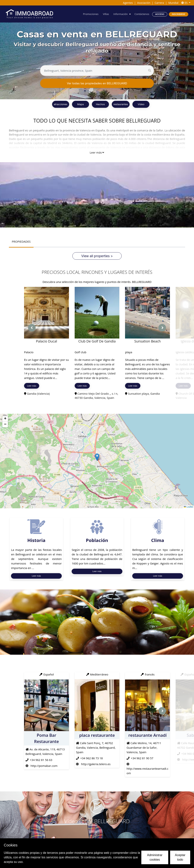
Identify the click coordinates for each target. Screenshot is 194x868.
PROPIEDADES (21, 241)
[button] (97, 457)
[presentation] (32, 328)
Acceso (160, 14)
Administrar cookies (155, 857)
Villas (106, 14)
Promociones (91, 14)
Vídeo (141, 104)
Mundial (173, 3)
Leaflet (188, 507)
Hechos (100, 104)
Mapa (81, 104)
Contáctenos (142, 14)
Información (120, 14)
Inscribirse (179, 14)
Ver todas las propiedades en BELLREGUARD (97, 83)
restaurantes (121, 104)
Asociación (144, 3)
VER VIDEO (97, 833)
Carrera (159, 3)
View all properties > (97, 256)
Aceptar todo (180, 857)
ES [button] (185, 3)
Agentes (128, 3)
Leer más (97, 152)
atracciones (61, 104)
